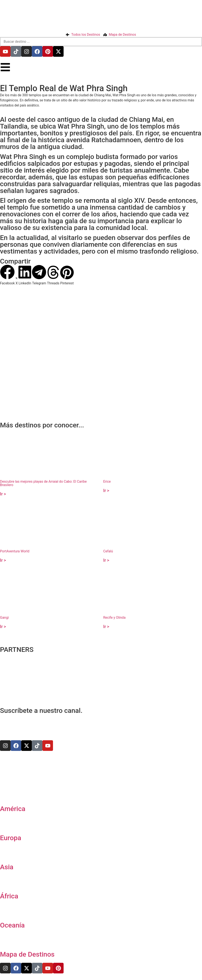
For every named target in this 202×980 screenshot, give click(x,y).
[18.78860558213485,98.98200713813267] (101, 340)
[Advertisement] (100, 387)
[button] (7, 275)
